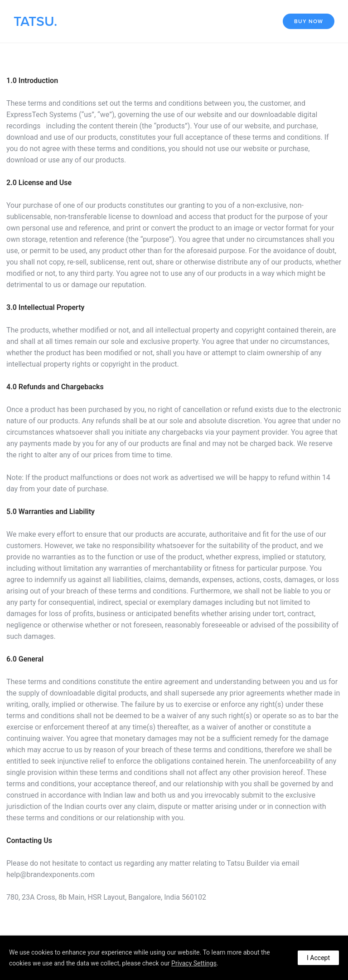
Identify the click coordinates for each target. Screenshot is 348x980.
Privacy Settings (194, 963)
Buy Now (309, 21)
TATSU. (35, 22)
